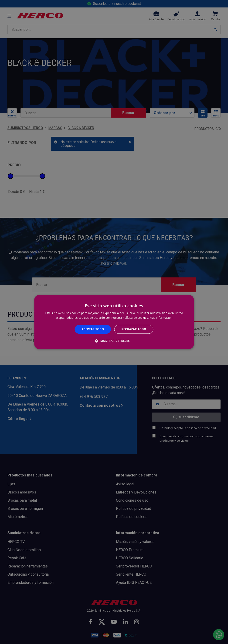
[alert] (114, 322)
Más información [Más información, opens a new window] (161, 318)
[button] (114, 341)
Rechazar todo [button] (134, 329)
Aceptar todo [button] (93, 329)
